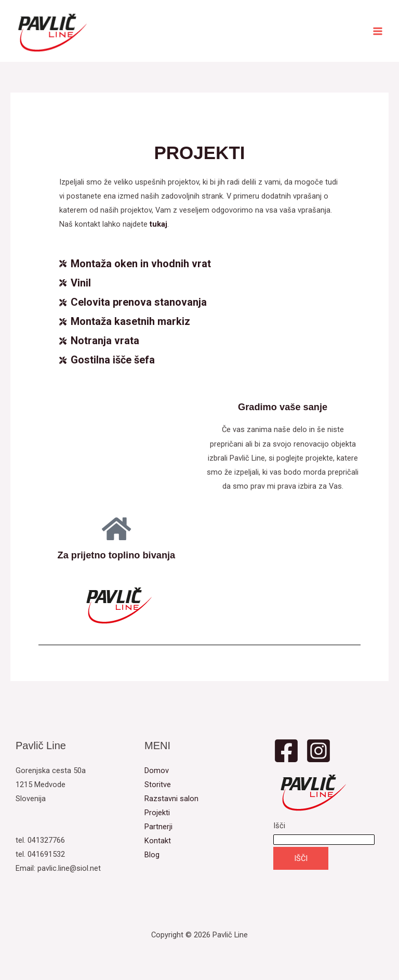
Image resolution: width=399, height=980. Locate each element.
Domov (157, 770)
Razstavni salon (171, 799)
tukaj (158, 224)
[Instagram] (318, 751)
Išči (279, 826)
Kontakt (158, 841)
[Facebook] (286, 751)
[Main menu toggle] (378, 31)
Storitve (158, 785)
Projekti (157, 813)
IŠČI (301, 858)
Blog (152, 855)
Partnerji (158, 827)
